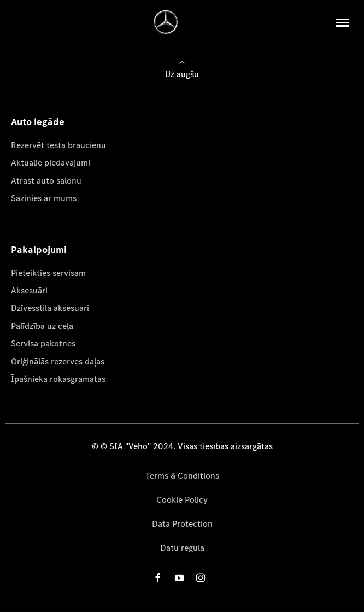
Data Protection (182, 524)
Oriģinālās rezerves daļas (58, 361)
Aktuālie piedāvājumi (51, 163)
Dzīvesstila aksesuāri (50, 308)
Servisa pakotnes (43, 343)
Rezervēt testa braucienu (58, 145)
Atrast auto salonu (46, 181)
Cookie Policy (182, 500)
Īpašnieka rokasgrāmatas (58, 379)
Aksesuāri (29, 290)
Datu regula (182, 548)
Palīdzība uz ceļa (42, 326)
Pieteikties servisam (48, 273)
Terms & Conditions (182, 476)
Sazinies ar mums (44, 198)
